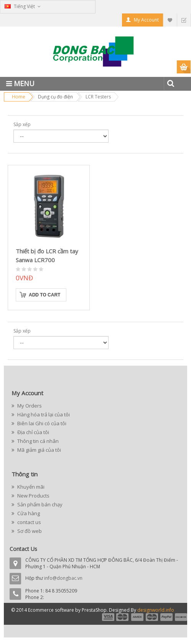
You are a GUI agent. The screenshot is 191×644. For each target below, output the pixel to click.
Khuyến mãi (30, 487)
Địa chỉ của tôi (33, 432)
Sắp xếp (22, 124)
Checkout (184, 20)
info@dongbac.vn (63, 578)
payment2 (123, 617)
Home (19, 97)
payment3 (138, 617)
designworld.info (156, 610)
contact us (29, 522)
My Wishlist (170, 20)
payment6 (180, 617)
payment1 (108, 617)
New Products (33, 496)
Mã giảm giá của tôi (39, 450)
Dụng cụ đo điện (55, 97)
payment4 (153, 617)
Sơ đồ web (29, 531)
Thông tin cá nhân (37, 441)
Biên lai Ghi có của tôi (41, 423)
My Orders (29, 406)
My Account (146, 20)
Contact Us (23, 549)
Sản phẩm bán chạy (39, 504)
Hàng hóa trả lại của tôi (43, 414)
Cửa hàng (28, 513)
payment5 (166, 617)
